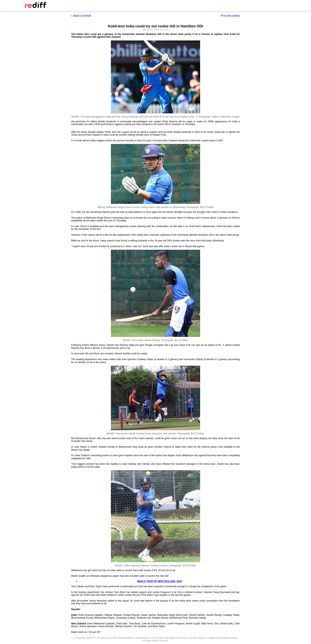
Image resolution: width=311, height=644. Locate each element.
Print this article (230, 16)
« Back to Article (81, 16)
